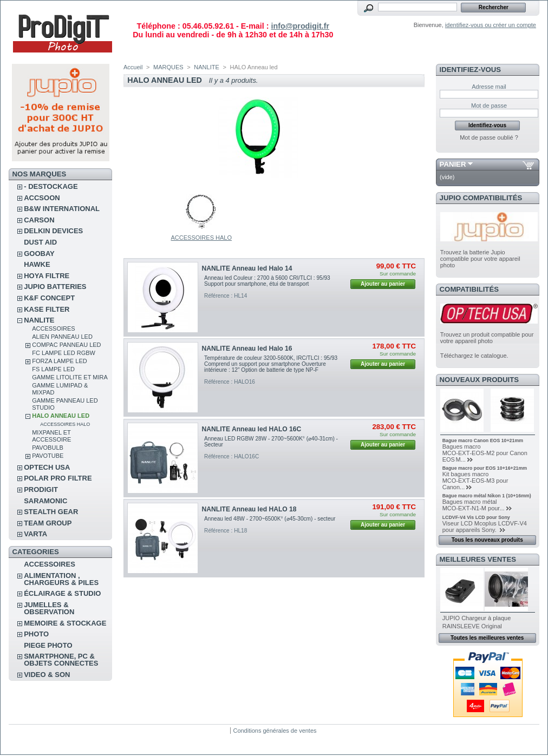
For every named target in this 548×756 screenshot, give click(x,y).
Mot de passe (489, 106)
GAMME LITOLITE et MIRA (70, 377)
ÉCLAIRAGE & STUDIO (62, 593)
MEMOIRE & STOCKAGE (65, 623)
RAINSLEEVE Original (472, 626)
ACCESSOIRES (53, 328)
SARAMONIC (45, 501)
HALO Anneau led (61, 416)
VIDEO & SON (47, 675)
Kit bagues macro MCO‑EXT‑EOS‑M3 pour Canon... (475, 481)
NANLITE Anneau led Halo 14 (247, 268)
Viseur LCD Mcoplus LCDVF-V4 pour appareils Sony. (485, 527)
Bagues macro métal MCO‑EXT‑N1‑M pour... (474, 505)
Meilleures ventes (478, 559)
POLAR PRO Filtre (58, 478)
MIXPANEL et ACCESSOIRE (51, 436)
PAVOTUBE (48, 456)
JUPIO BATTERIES (55, 287)
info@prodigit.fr (300, 26)
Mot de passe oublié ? (489, 137)
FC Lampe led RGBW (64, 353)
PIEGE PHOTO (48, 645)
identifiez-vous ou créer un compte (491, 25)
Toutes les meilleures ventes (487, 638)
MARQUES (168, 67)
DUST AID (40, 242)
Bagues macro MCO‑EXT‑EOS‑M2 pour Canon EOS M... (485, 453)
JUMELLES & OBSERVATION (49, 608)
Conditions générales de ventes (275, 731)
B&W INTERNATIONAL (62, 209)
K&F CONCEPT (49, 298)
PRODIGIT (41, 489)
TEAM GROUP (48, 523)
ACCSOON (42, 198)
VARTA (35, 534)
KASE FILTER (47, 309)
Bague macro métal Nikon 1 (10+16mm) (487, 496)
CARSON (39, 220)
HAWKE (37, 264)
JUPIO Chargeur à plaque (477, 618)
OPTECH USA (47, 467)
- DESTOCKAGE (51, 186)
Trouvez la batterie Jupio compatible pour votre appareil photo (480, 259)
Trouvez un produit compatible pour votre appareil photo (487, 338)
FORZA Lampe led (59, 361)
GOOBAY (39, 254)
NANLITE (39, 320)
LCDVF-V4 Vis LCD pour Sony (476, 517)
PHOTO (36, 634)
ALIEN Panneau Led (62, 337)
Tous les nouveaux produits (487, 540)
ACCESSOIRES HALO (65, 424)
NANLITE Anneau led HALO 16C (252, 429)
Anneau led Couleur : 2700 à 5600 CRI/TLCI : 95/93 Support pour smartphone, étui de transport (267, 281)
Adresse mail (489, 87)
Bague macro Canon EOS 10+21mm (483, 441)
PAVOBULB (48, 448)
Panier (453, 164)
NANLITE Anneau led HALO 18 (249, 509)
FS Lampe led (53, 369)
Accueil (133, 67)
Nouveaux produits (479, 380)
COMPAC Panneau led (66, 345)
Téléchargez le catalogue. (474, 356)
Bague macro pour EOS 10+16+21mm (485, 468)
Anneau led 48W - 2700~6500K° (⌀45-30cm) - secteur (270, 519)
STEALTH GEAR (51, 512)
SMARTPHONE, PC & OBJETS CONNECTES (61, 660)
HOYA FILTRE (47, 276)
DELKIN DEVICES (53, 231)
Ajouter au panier (383, 284)
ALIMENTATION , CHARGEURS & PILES (61, 579)
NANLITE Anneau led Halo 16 (247, 349)
